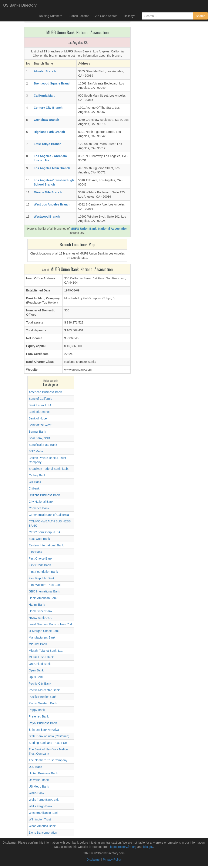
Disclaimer (93, 860)
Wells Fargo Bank (40, 806)
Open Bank (36, 670)
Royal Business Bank (43, 723)
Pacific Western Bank (43, 703)
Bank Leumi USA (40, 405)
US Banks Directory (20, 5)
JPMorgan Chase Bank (44, 631)
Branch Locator (79, 16)
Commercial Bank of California (49, 515)
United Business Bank (43, 773)
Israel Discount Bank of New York (51, 624)
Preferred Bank (39, 716)
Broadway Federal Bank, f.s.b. (49, 469)
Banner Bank (37, 432)
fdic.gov (148, 847)
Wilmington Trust (40, 819)
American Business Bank (45, 392)
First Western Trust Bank (45, 585)
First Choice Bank (40, 559)
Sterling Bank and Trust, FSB (48, 743)
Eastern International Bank (46, 545)
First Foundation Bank (43, 572)
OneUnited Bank (40, 664)
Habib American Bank (43, 598)
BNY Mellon (37, 451)
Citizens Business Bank (44, 495)
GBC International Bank (44, 591)
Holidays (130, 16)
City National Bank (41, 502)
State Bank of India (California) (49, 736)
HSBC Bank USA (40, 618)
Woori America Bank (42, 826)
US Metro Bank (39, 786)
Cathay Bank (37, 475)
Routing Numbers (51, 16)
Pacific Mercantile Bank (44, 690)
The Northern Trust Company (48, 760)
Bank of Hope (38, 418)
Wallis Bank (36, 793)
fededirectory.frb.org (123, 847)
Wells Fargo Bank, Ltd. (44, 800)
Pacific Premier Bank (43, 697)
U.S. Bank (35, 767)
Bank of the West (40, 425)
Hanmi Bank (37, 605)
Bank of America (40, 412)
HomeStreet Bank (41, 611)
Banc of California (41, 399)
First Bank (35, 552)
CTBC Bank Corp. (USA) (45, 532)
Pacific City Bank (40, 684)
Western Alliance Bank (44, 813)
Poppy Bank (37, 710)
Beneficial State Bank (43, 445)
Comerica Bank (39, 508)
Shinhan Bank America (44, 730)
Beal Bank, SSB (39, 438)
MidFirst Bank (38, 644)
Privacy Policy (112, 860)
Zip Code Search (106, 16)
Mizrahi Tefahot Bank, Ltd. (46, 651)
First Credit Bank (40, 565)
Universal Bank (39, 780)
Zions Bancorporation (43, 833)
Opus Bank (36, 677)
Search (201, 16)
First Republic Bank (42, 578)
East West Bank (39, 539)
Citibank (34, 488)
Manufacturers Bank (42, 637)
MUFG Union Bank (41, 657)
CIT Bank (35, 482)
